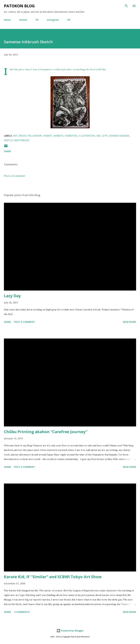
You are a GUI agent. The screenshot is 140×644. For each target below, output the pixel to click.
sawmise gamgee (119, 136)
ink (98, 136)
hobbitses (71, 136)
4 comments (22, 612)
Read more (129, 322)
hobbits (58, 136)
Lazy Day (12, 296)
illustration (87, 136)
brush (23, 136)
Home (7, 20)
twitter (23, 20)
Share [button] (7, 151)
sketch (8, 140)
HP (69, 20)
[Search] (126, 6)
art (15, 136)
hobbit (48, 136)
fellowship (35, 136)
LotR (105, 136)
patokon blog (19, 6)
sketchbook (22, 140)
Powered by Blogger (70, 631)
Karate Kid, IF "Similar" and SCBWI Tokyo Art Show (53, 577)
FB (37, 20)
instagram (53, 20)
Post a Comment (14, 176)
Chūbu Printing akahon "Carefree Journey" (46, 432)
